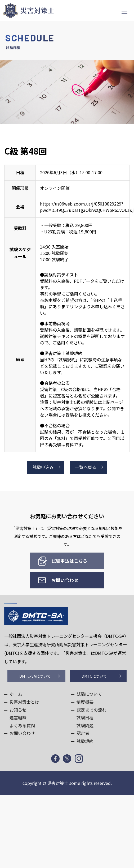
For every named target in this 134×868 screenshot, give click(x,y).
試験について (89, 694)
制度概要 (85, 702)
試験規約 (85, 741)
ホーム (16, 694)
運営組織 (18, 717)
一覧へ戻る (86, 467)
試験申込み (43, 467)
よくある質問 (22, 725)
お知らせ (18, 710)
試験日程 (85, 717)
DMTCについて (94, 676)
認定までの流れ (91, 710)
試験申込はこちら (69, 561)
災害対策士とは (24, 702)
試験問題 (85, 725)
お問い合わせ (65, 580)
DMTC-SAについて (35, 676)
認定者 (83, 733)
